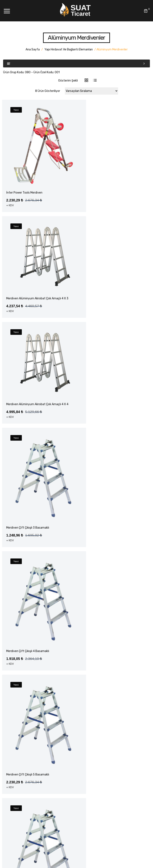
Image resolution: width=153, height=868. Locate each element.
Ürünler (11, 708)
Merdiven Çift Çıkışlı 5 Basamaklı (104, 491)
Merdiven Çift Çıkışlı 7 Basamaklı (104, 600)
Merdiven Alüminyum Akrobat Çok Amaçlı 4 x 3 (111, 171)
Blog (9, 715)
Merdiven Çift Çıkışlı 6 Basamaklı (28, 600)
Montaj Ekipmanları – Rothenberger (30, 785)
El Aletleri (13, 754)
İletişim (11, 722)
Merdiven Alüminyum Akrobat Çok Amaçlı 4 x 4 (35, 274)
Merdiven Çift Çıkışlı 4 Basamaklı (28, 491)
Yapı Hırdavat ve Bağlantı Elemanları (69, 49)
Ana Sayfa (33, 49)
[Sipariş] (91, 91)
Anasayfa (13, 693)
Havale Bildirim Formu (21, 730)
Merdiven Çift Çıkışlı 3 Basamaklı (28, 382)
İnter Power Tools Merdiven (24, 179)
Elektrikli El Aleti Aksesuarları (25, 761)
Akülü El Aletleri (17, 746)
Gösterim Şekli (68, 81)
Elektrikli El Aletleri (19, 768)
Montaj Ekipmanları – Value (24, 792)
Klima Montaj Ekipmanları (23, 799)
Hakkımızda (14, 701)
